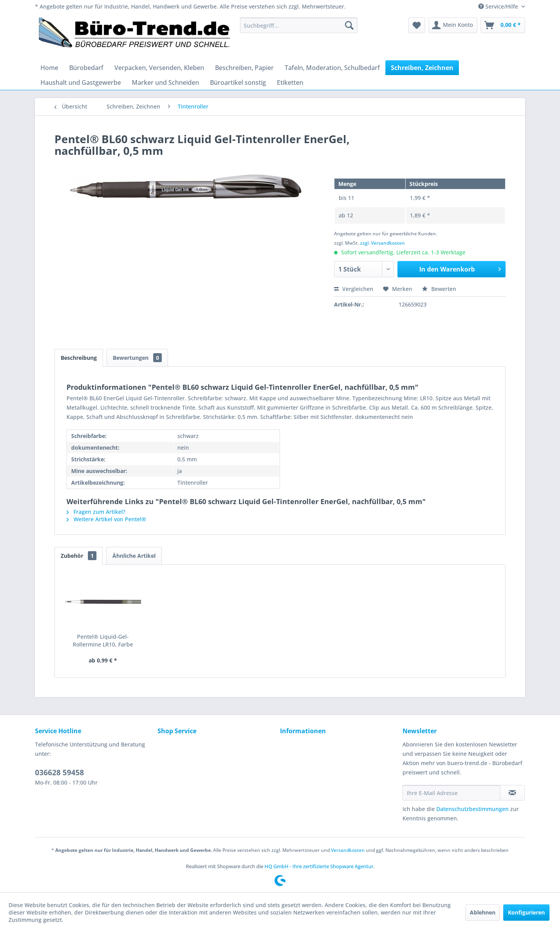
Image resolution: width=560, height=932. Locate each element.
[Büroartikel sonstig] (238, 82)
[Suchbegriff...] (299, 25)
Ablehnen (483, 912)
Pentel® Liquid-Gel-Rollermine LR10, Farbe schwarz (103, 641)
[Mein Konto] (453, 25)
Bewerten (439, 289)
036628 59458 (59, 773)
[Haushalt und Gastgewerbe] (81, 82)
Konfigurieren (526, 912)
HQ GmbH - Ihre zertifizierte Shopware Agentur (319, 866)
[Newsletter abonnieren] (512, 793)
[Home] (49, 68)
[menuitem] (299, 25)
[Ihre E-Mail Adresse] (451, 793)
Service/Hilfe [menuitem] (499, 6)
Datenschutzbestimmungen (472, 809)
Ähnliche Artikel (134, 556)
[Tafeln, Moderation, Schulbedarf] (332, 68)
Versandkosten (348, 850)
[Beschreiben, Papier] (244, 68)
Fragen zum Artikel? (96, 512)
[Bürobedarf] (86, 68)
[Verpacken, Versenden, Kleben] (159, 68)
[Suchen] (349, 25)
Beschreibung (79, 358)
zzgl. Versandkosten (382, 243)
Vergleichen (354, 289)
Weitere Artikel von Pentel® (106, 519)
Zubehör (79, 556)
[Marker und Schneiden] (165, 82)
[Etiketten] (290, 82)
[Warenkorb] (503, 25)
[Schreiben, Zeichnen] (422, 68)
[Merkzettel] (417, 25)
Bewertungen (137, 358)
